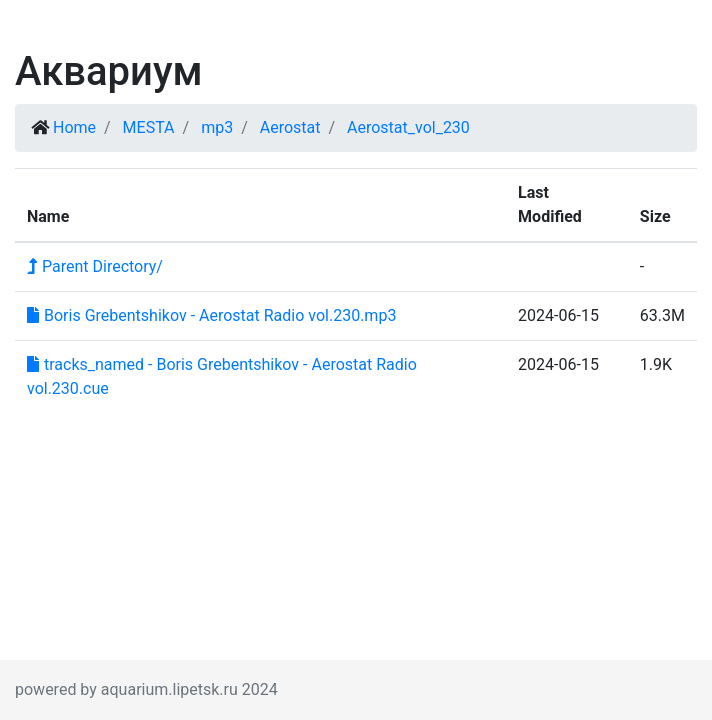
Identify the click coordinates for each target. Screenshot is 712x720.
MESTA (149, 127)
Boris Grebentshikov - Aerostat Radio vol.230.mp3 (211, 315)
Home (74, 127)
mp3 (217, 127)
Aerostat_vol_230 (408, 127)
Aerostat (290, 127)
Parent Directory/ (95, 266)
